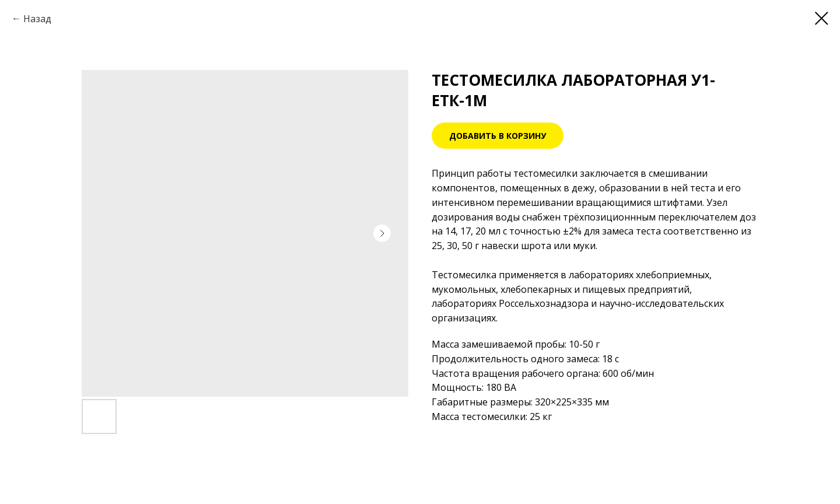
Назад (37, 19)
